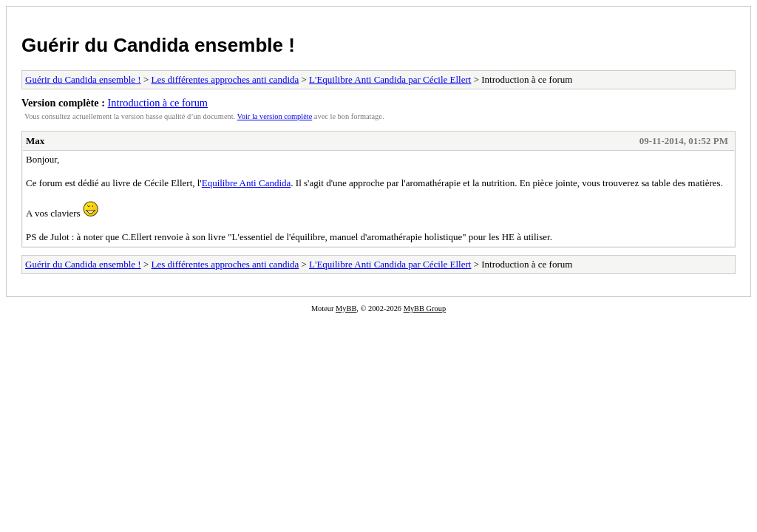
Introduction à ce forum (158, 103)
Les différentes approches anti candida (225, 79)
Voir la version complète (275, 116)
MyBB (346, 308)
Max (35, 141)
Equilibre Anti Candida (247, 183)
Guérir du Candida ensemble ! (158, 45)
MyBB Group (425, 308)
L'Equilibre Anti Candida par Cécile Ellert (390, 79)
